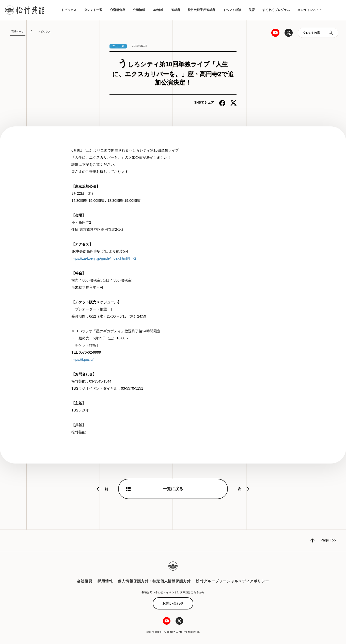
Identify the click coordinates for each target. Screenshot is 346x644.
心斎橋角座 (118, 10)
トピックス (69, 10)
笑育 (252, 10)
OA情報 (158, 10)
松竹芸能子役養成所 (201, 10)
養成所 (176, 10)
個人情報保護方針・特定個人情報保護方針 (154, 581)
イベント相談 (232, 10)
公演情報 (139, 10)
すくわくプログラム (276, 10)
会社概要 (85, 581)
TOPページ (18, 32)
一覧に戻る (173, 489)
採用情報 (105, 581)
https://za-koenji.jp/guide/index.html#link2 (104, 258)
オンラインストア (310, 10)
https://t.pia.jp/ (82, 359)
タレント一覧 (93, 10)
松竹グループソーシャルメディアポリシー (232, 581)
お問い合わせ (173, 603)
